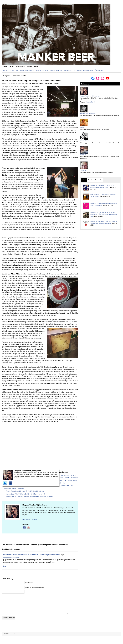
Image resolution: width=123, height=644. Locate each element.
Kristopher (83, 170)
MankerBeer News (42, 70)
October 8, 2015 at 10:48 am (11, 557)
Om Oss (12, 67)
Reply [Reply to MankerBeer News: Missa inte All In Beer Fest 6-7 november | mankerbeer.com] (5, 566)
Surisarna (83, 154)
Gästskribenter (85, 141)
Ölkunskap (21, 67)
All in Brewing (40, 83)
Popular (91, 180)
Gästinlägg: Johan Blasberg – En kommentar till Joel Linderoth (100, 143)
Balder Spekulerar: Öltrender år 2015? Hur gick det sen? (25, 491)
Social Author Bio (91, 102)
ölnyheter (56, 83)
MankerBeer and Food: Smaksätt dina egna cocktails (97, 172)
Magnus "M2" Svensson (88, 113)
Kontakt (29, 67)
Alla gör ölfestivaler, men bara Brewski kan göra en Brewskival (99, 116)
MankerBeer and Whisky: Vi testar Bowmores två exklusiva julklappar (30, 497)
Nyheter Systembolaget (85, 70)
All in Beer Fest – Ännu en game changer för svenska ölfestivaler (32, 81)
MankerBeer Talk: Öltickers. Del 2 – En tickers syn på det (25, 494)
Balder (82, 127)
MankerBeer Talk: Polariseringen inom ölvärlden (95, 129)
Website (34, 520)
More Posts (26, 520)
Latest (84, 180)
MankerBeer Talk (56, 70)
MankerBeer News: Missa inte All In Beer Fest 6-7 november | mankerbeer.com (32, 555)
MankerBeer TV (69, 70)
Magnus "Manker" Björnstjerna (35, 505)
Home (5, 67)
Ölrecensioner (100, 70)
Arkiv (36, 67)
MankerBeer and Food (11, 70)
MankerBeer (48, 83)
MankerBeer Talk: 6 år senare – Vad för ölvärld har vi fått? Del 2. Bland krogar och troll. (104, 214)
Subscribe (99, 180)
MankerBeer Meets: (27, 70)
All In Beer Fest (30, 83)
